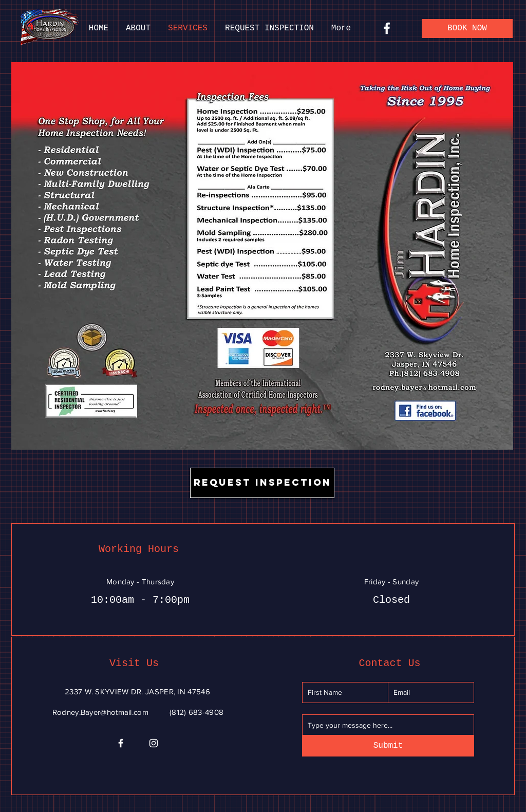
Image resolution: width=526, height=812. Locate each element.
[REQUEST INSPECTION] (262, 483)
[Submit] (388, 746)
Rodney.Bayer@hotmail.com (100, 712)
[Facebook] (387, 28)
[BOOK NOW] (467, 29)
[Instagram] (154, 743)
